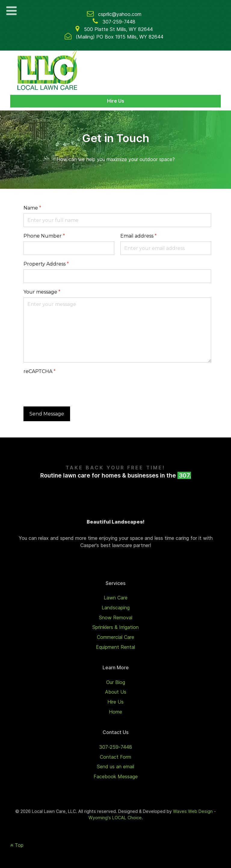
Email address (139, 236)
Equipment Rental (115, 647)
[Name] (117, 220)
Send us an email (115, 767)
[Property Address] (117, 276)
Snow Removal (116, 618)
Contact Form (115, 757)
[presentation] (69, 389)
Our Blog (116, 682)
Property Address (46, 264)
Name (32, 208)
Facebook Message (116, 776)
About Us (116, 692)
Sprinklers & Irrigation (115, 627)
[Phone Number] (69, 248)
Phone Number (44, 236)
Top (17, 845)
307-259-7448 (119, 22)
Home (115, 712)
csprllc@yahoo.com (120, 14)
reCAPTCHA (40, 371)
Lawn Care (116, 598)
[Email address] (166, 248)
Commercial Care (115, 637)
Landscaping (116, 608)
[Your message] (117, 330)
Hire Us (116, 101)
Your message (42, 292)
